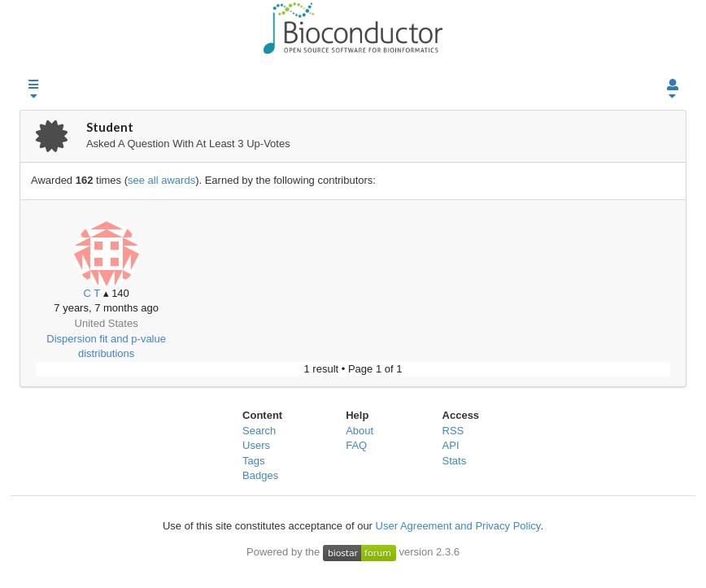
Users (256, 445)
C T (91, 293)
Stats (455, 461)
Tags (253, 461)
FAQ (356, 445)
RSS (453, 431)
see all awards (161, 180)
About (360, 431)
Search (259, 431)
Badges (260, 475)
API (451, 445)
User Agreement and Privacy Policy (458, 526)
